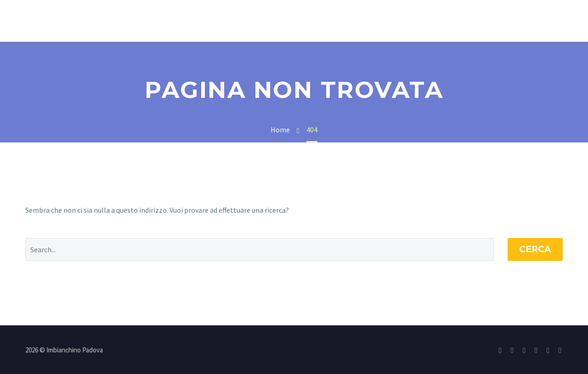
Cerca (535, 249)
